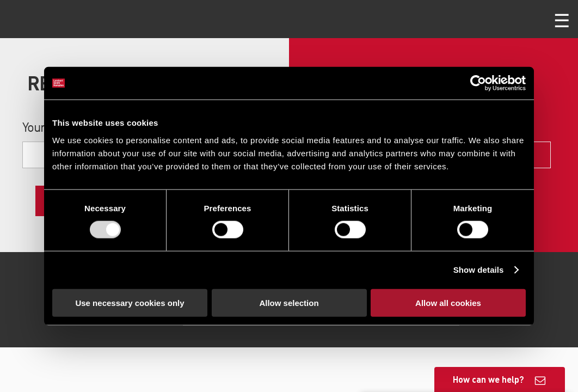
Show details (479, 270)
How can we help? (488, 379)
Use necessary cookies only (130, 302)
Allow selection (289, 302)
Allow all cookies (448, 302)
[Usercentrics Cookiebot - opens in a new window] (478, 83)
